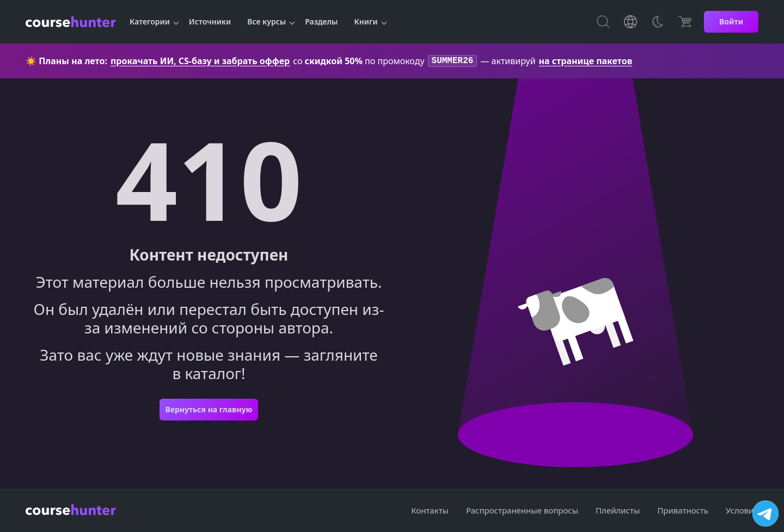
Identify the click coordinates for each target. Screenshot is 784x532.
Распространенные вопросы (522, 510)
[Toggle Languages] (630, 22)
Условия (742, 510)
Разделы (321, 21)
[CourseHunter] (71, 22)
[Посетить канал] (765, 514)
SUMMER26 (453, 61)
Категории (150, 21)
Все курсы (267, 21)
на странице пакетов (586, 61)
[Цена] (685, 22)
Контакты (430, 510)
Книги (366, 21)
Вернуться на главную (209, 410)
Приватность (683, 510)
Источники (210, 21)
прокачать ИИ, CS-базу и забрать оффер (200, 61)
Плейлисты (618, 510)
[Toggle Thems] (658, 22)
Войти (731, 21)
